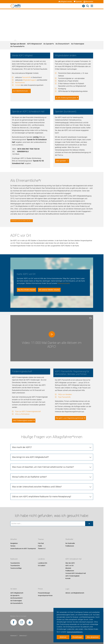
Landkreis (41, 559)
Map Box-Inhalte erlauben (27, 290)
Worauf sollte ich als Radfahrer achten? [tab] (29, 477)
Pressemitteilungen (44, 593)
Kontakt (68, 579)
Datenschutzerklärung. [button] (75, 632)
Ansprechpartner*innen (45, 596)
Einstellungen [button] (77, 637)
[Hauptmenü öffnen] (92, 6)
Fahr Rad (41, 543)
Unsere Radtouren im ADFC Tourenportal (23, 549)
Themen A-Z (42, 549)
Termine (13, 546)
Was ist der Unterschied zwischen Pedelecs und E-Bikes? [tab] (37, 487)
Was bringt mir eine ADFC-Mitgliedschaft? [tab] (30, 457)
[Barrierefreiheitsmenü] (84, 6)
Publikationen (70, 546)
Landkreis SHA (43, 563)
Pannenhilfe (26, 77)
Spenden (78, 2)
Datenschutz (23, 636)
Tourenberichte (15, 563)
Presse (40, 589)
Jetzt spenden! (61, 161)
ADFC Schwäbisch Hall (73, 559)
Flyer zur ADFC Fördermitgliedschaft (28, 411)
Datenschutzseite (64, 283)
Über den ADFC (70, 563)
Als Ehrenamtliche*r (62, 44)
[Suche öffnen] (88, 6)
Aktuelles (14, 539)
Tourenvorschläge (16, 568)
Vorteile (18, 85)
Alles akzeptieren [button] (93, 637)
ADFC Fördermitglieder (72, 576)
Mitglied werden (65, 2)
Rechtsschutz (20, 83)
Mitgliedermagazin (30, 80)
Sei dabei (14, 589)
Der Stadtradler (70, 543)
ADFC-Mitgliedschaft (34, 44)
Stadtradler (69, 539)
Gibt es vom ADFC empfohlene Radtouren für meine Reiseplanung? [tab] (42, 497)
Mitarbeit (68, 568)
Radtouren (14, 559)
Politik (40, 546)
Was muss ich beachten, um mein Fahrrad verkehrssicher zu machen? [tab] (43, 467)
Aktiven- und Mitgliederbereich (75, 593)
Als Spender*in (49, 44)
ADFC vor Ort (70, 566)
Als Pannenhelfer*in (17, 46)
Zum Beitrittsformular (20, 91)
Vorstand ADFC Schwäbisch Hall (76, 573)
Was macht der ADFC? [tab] (22, 447)
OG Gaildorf (42, 566)
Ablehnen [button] (63, 637)
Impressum (14, 636)
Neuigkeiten (14, 543)
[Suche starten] (89, 524)
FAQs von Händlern (65, 394)
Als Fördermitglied (78, 44)
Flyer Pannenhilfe (64, 397)
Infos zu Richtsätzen (22, 414)
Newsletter (88, 2)
